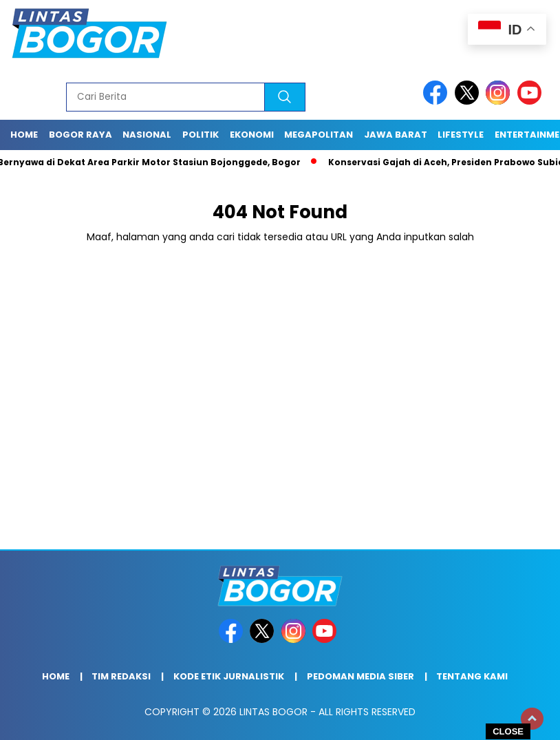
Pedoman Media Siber (360, 676)
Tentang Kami (472, 676)
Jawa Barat (396, 135)
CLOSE (508, 731)
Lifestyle (461, 135)
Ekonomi (252, 135)
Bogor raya (80, 135)
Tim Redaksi (121, 676)
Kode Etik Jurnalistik (229, 676)
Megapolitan (319, 135)
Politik (201, 135)
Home (24, 135)
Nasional (147, 135)
